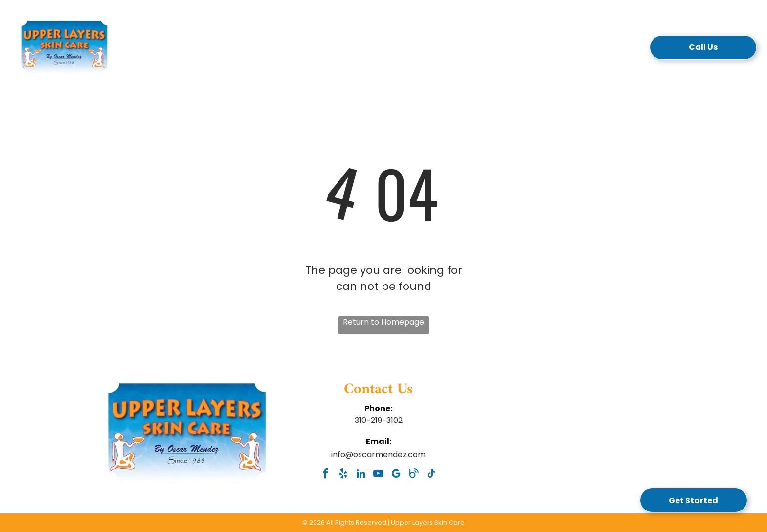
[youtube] (378, 475)
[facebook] (326, 475)
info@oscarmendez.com (378, 454)
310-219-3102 (379, 420)
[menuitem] (170, 50)
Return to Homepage (383, 322)
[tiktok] (431, 475)
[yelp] (343, 475)
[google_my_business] (396, 475)
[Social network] (414, 475)
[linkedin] (361, 475)
